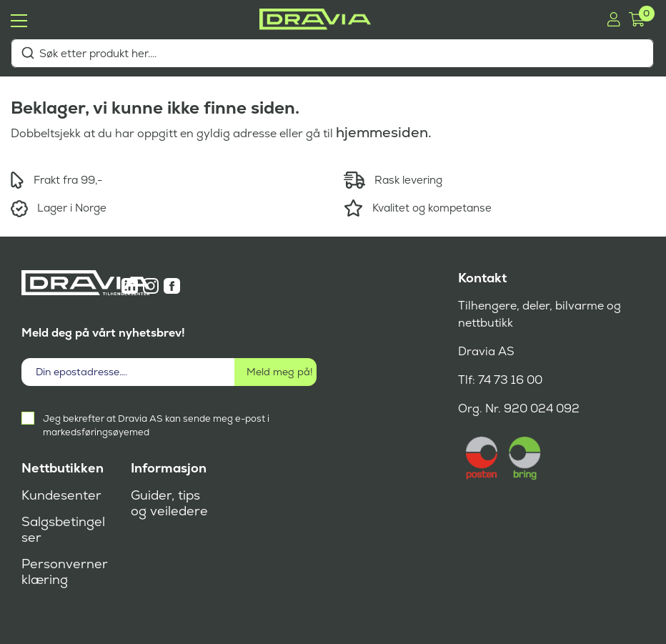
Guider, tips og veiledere (169, 503)
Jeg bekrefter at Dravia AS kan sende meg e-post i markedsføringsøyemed (156, 425)
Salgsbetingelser (63, 530)
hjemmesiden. (384, 132)
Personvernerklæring (65, 572)
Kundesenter (61, 495)
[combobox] (332, 53)
